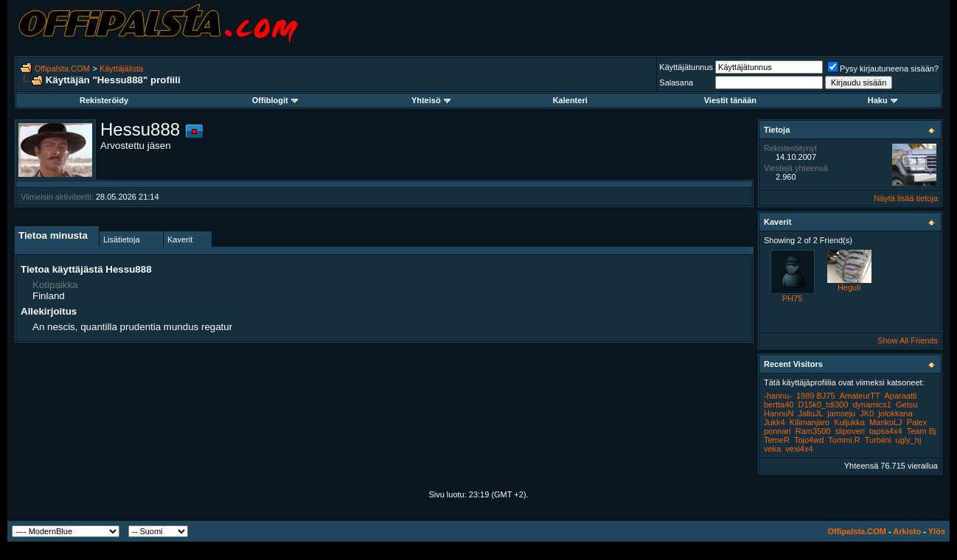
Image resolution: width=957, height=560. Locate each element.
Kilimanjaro (810, 422)
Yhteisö (431, 100)
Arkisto (907, 531)
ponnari (777, 431)
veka (772, 449)
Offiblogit (275, 100)
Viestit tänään (730, 100)
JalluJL (810, 413)
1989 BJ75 (816, 396)
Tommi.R (844, 440)
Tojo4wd (809, 440)
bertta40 (779, 405)
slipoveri (850, 431)
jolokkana (895, 413)
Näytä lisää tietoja (906, 198)
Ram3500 (813, 431)
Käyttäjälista (121, 69)
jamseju (841, 413)
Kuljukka (849, 422)
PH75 (793, 298)
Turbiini (878, 440)
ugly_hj (909, 440)
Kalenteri (570, 100)
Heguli (849, 287)
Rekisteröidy (104, 100)
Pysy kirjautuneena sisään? (883, 69)
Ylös (937, 531)
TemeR (777, 440)
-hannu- (778, 396)
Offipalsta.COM (62, 69)
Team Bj (922, 431)
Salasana (676, 83)
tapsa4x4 (886, 431)
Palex (917, 422)
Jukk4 (775, 422)
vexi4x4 (799, 449)
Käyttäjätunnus (686, 67)
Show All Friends (908, 340)
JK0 (867, 413)
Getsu (906, 405)
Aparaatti (901, 396)
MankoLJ (886, 422)
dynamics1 (872, 405)
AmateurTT (860, 396)
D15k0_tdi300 (823, 405)
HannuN (779, 413)
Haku (883, 100)
